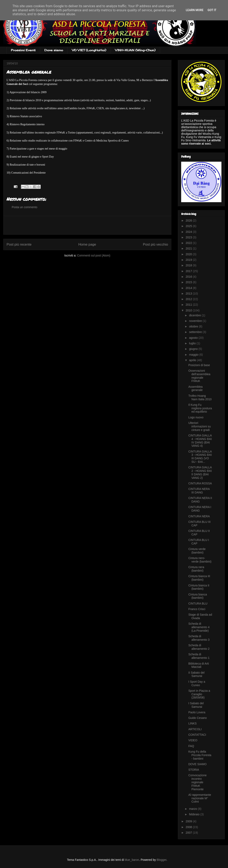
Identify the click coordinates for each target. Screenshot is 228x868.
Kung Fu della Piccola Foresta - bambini (200, 755)
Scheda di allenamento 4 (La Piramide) (199, 627)
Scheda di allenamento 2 (199, 647)
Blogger (162, 860)
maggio (194, 355)
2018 (189, 265)
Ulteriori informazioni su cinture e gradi (200, 426)
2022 (189, 243)
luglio (193, 343)
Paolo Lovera (197, 712)
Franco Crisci (197, 609)
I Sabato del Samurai (196, 705)
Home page (87, 244)
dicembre (195, 315)
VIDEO (193, 740)
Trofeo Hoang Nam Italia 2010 (200, 397)
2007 (189, 833)
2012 (189, 299)
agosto (194, 338)
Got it (212, 10)
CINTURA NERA (199, 516)
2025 (189, 226)
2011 (189, 305)
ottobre (194, 326)
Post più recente (19, 244)
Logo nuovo (196, 417)
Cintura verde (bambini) (197, 551)
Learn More (195, 10)
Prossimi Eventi (23, 50)
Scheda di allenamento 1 (199, 656)
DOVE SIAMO (197, 764)
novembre (196, 321)
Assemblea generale (196, 388)
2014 (189, 288)
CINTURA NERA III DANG (199, 491)
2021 (189, 248)
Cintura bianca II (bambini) (199, 587)
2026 (189, 220)
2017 (189, 271)
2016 (189, 277)
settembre (196, 332)
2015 (189, 282)
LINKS (192, 723)
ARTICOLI (195, 729)
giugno (194, 349)
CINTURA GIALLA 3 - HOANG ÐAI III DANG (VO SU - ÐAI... (200, 457)
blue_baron (132, 860)
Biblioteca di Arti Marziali (199, 665)
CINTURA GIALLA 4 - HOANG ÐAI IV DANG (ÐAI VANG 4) (200, 441)
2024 (189, 232)
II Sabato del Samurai (196, 674)
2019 (189, 260)
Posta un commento (25, 207)
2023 (189, 237)
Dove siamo (54, 50)
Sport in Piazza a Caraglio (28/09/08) (199, 694)
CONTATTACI (197, 735)
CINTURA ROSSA (200, 483)
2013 (189, 294)
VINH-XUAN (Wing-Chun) (135, 50)
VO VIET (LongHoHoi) (89, 50)
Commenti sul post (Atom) (94, 255)
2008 (189, 827)
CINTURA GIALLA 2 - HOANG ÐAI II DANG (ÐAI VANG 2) (200, 472)
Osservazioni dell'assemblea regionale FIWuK (199, 376)
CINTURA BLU (198, 603)
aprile (193, 360)
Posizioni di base (199, 365)
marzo (193, 809)
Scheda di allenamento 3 (199, 638)
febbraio (195, 814)
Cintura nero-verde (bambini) (200, 560)
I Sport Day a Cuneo (197, 683)
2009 (189, 821)
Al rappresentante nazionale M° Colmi (200, 798)
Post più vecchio (155, 244)
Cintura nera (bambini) (196, 569)
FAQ (191, 746)
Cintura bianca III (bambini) (199, 578)
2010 (189, 310)
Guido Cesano (198, 718)
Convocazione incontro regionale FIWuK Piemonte (197, 782)
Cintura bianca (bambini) (198, 596)
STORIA (194, 770)
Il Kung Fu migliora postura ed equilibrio (200, 408)
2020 (189, 254)
